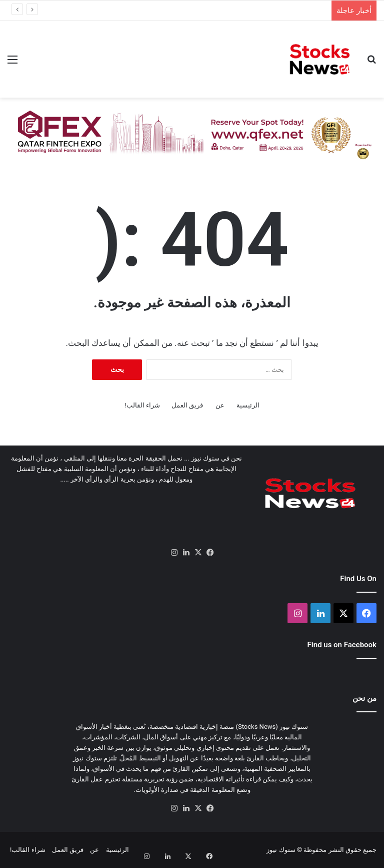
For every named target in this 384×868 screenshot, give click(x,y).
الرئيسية (248, 405)
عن (220, 405)
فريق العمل (187, 405)
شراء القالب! (142, 405)
